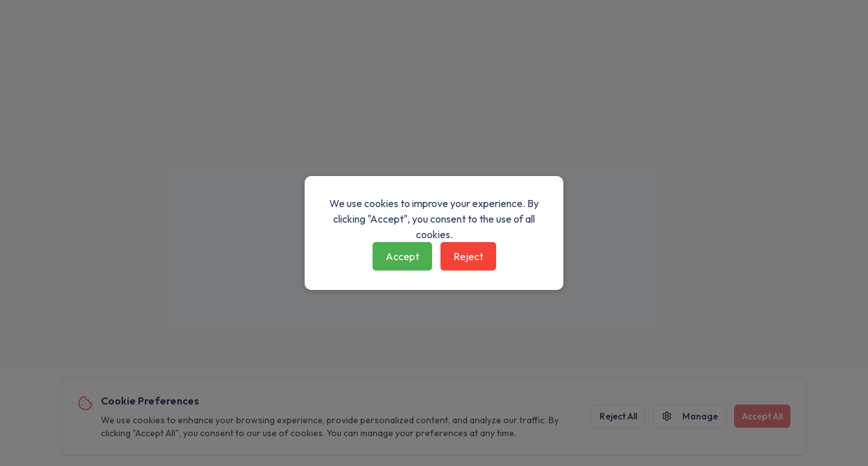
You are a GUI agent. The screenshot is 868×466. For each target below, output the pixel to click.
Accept (402, 256)
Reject (468, 256)
